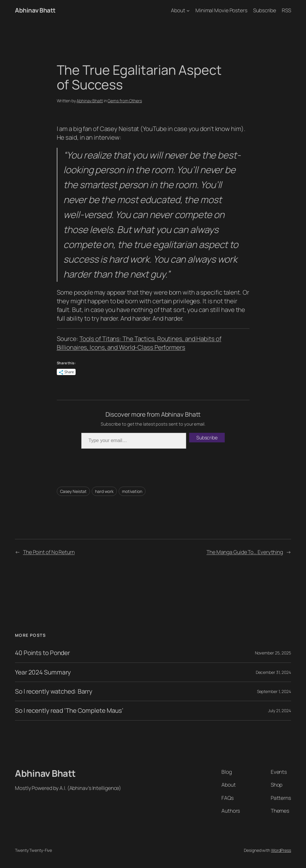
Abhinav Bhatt (35, 10)
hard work (104, 491)
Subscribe (207, 438)
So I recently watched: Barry (54, 691)
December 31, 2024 (273, 672)
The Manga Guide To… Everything (245, 552)
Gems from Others (125, 101)
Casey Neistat (74, 491)
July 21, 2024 (280, 711)
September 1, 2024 (274, 691)
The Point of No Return (49, 552)
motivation (132, 491)
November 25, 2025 (273, 653)
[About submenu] (188, 10)
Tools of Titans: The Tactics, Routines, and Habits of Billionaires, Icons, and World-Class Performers (139, 343)
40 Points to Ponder (42, 653)
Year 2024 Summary (43, 672)
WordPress (281, 850)
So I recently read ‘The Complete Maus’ (69, 711)
